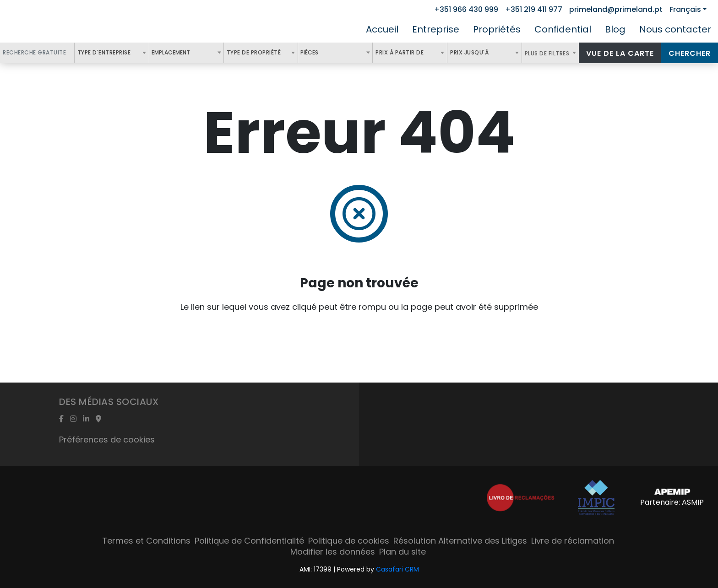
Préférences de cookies (107, 440)
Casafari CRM (397, 569)
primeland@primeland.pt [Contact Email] (616, 9)
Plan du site (403, 552)
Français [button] (685, 9)
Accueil (382, 29)
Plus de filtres (548, 53)
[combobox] (112, 53)
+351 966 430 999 (466, 9)
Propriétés (497, 29)
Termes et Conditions (146, 541)
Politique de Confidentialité (249, 541)
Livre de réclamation (573, 541)
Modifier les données (333, 552)
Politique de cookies (349, 541)
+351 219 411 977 (534, 9)
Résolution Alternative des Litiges (460, 541)
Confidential (563, 29)
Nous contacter (675, 29)
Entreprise (436, 29)
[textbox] (195, 53)
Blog (615, 29)
